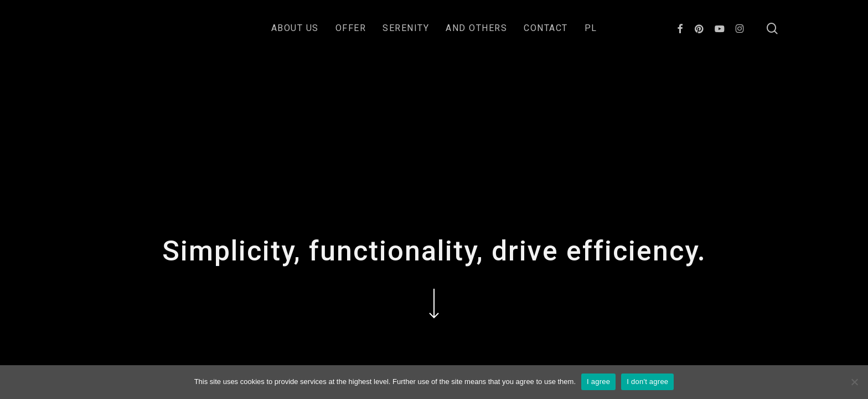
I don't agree (647, 382)
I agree (598, 382)
